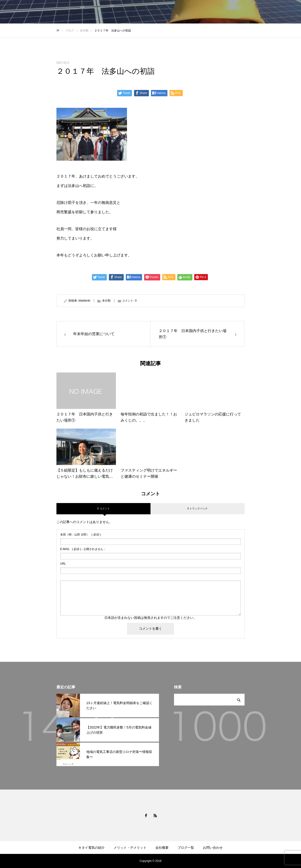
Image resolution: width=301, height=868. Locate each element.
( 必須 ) (80, 535)
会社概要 (162, 848)
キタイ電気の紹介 (91, 848)
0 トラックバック (198, 508)
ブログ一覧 (186, 848)
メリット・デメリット (130, 848)
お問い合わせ (213, 848)
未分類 (106, 301)
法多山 (73, 186)
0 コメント (103, 508)
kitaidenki (84, 301)
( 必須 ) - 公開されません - (83, 549)
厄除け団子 (66, 203)
